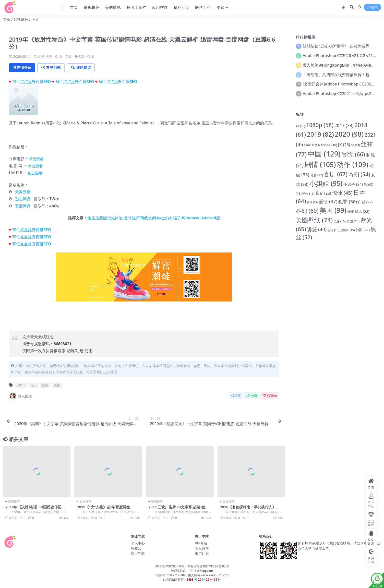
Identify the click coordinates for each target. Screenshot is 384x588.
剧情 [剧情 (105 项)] (320, 164)
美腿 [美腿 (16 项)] (340, 221)
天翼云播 (23, 192)
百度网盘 (23, 206)
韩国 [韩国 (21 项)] (363, 230)
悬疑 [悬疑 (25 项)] (323, 193)
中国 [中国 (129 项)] (324, 154)
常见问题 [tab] (52, 68)
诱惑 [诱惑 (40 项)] (317, 229)
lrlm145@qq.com (201, 571)
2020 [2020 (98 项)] (349, 134)
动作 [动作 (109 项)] (353, 164)
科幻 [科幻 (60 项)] (307, 211)
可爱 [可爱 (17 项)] (317, 175)
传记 (33, 385)
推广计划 (202, 554)
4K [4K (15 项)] (300, 126)
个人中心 (138, 543)
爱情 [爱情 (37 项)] (328, 202)
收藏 (252, 396)
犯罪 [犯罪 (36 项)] (348, 202)
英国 (57, 385)
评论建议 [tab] (82, 68)
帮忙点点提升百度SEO (32, 82)
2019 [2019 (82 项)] (320, 134)
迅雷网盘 (23, 199)
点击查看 (36, 159)
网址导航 (138, 554)
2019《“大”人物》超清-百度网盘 (103, 507)
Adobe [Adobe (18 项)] (329, 145)
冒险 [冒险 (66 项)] (353, 154)
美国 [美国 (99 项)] (333, 210)
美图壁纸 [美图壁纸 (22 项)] (358, 211)
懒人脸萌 (21, 396)
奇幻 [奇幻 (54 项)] (359, 174)
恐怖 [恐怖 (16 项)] (308, 194)
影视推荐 (21, 19)
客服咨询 (202, 548)
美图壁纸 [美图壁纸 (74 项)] (314, 220)
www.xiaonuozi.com (215, 575)
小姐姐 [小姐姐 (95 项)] (326, 183)
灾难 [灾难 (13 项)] (312, 202)
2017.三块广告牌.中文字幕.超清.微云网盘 (179, 509)
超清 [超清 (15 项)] (333, 230)
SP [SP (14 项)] (356, 145)
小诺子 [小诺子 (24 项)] (353, 184)
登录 (372, 7)
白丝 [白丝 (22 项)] (365, 202)
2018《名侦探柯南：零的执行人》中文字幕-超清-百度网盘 (250, 509)
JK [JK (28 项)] (344, 145)
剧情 (45, 385)
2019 (21, 385)
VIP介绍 (201, 543)
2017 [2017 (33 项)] (344, 125)
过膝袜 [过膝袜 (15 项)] (348, 230)
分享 (236, 396)
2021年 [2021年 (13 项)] (313, 145)
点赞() (270, 396)
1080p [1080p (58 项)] (320, 125)
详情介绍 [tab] (22, 68)
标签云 (136, 548)
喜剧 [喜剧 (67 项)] (336, 174)
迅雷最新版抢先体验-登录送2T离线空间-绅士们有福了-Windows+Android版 (154, 218)
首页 (7, 19)
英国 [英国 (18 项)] (353, 221)
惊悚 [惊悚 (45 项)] (342, 193)
